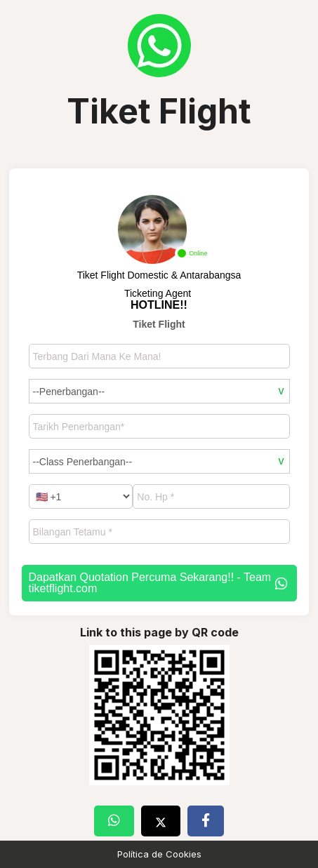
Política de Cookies (159, 854)
